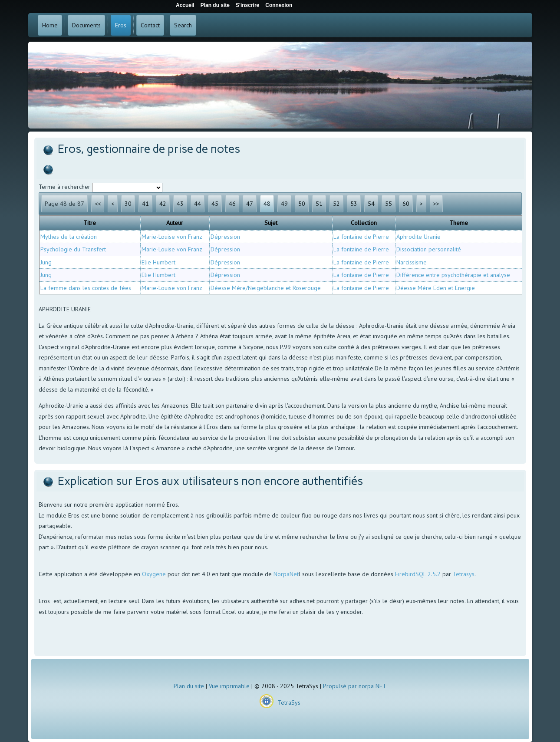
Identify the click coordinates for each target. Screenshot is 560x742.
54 (371, 204)
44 (198, 204)
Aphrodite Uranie (418, 237)
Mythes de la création (69, 237)
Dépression (225, 237)
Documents (86, 25)
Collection (364, 223)
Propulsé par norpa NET (355, 686)
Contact (150, 25)
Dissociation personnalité (429, 249)
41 (145, 204)
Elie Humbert (158, 262)
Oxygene (154, 574)
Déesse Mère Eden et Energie (436, 288)
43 (180, 204)
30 (128, 204)
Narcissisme (412, 262)
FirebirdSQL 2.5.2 (418, 574)
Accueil (185, 5)
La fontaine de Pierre (361, 237)
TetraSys (289, 702)
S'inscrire (247, 5)
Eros (121, 25)
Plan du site (189, 686)
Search (183, 25)
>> (436, 204)
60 (406, 204)
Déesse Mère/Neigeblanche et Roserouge (266, 288)
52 (336, 204)
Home (50, 25)
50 (302, 204)
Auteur (175, 223)
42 (163, 204)
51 (319, 204)
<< (98, 204)
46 (232, 204)
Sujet (271, 223)
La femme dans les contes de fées (86, 288)
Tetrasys (464, 574)
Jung (46, 262)
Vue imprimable (229, 686)
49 (284, 204)
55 (389, 204)
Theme (459, 223)
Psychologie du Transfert (73, 249)
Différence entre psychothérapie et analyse (453, 275)
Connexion (279, 5)
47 (250, 204)
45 (215, 204)
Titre (90, 223)
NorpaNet (286, 574)
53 (354, 204)
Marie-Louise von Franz (172, 237)
